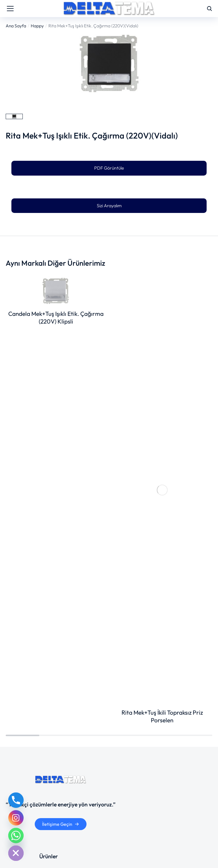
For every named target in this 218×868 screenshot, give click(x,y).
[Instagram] (16, 818)
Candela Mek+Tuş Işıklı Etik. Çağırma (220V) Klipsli (56, 317)
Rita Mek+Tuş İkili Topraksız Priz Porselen (162, 716)
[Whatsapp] (16, 836)
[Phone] (16, 800)
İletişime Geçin (61, 824)
